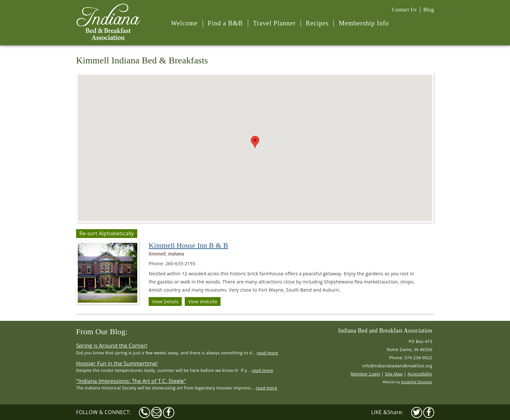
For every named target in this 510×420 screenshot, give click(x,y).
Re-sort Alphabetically (107, 233)
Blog (429, 10)
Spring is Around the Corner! (112, 346)
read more (267, 353)
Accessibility (420, 374)
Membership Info (364, 23)
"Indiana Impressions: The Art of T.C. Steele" (131, 381)
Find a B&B (225, 23)
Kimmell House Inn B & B (188, 245)
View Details (165, 302)
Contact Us (404, 10)
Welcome (184, 23)
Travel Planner (275, 23)
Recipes (317, 23)
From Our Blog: (102, 332)
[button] (255, 142)
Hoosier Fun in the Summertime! (117, 363)
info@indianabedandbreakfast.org (397, 366)
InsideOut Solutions (417, 382)
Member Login (365, 374)
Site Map (394, 374)
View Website (203, 302)
